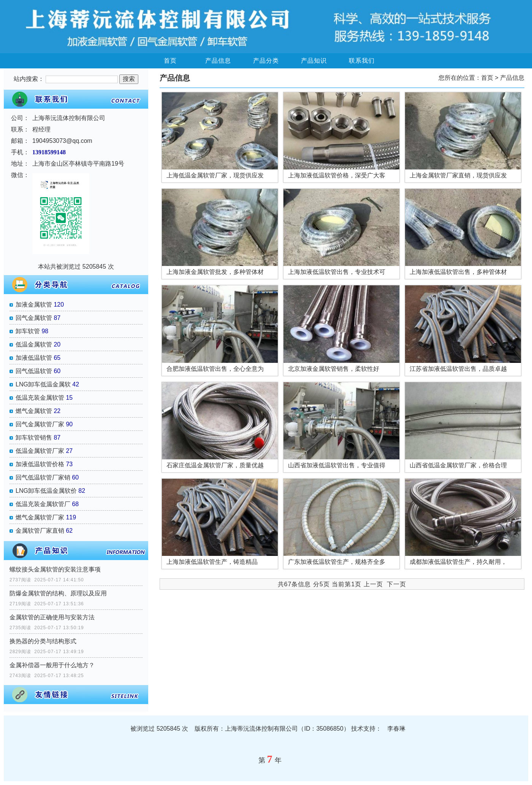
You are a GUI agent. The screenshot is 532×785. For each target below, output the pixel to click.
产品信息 (218, 61)
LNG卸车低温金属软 (43, 384)
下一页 (397, 584)
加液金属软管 (34, 305)
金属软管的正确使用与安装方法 (52, 617)
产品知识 (314, 61)
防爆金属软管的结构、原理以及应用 (58, 593)
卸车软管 (28, 331)
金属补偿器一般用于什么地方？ (52, 665)
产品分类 (266, 61)
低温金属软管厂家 (40, 451)
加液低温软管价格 (40, 464)
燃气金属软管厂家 (40, 517)
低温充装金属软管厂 (43, 504)
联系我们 (362, 61)
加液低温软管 (34, 358)
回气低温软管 (34, 371)
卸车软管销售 (34, 438)
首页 (170, 61)
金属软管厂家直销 (40, 531)
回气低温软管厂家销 (43, 477)
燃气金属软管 (34, 411)
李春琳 (396, 729)
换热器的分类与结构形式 (43, 641)
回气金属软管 (34, 318)
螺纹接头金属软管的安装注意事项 (55, 569)
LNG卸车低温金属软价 (46, 491)
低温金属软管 (34, 344)
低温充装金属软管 (40, 398)
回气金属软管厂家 (40, 424)
